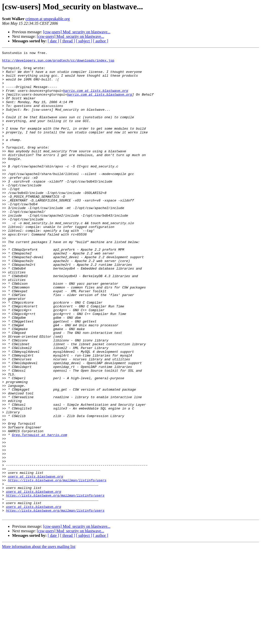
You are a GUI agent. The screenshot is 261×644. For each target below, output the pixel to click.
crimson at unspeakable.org (48, 19)
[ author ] (101, 41)
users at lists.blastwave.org (35, 562)
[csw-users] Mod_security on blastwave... (77, 32)
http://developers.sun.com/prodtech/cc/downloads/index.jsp (58, 63)
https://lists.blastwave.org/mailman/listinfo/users (57, 566)
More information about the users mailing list (39, 640)
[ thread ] (68, 41)
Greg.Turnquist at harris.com (39, 512)
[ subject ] (84, 41)
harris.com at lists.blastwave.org (96, 99)
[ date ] (53, 41)
